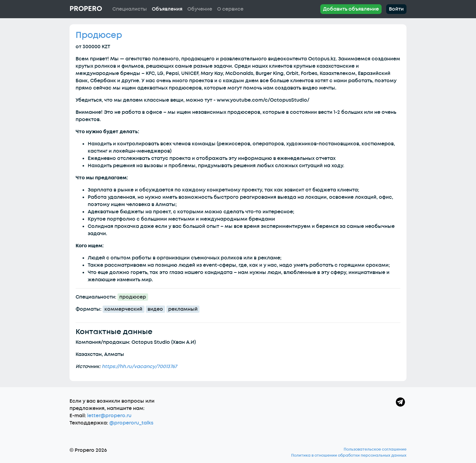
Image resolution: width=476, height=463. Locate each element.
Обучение (200, 9)
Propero (86, 9)
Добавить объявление (351, 9)
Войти (396, 9)
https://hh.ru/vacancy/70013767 (139, 367)
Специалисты (130, 9)
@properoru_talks (131, 423)
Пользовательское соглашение (375, 449)
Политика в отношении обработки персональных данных (349, 455)
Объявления (167, 9)
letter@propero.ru (109, 416)
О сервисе (230, 9)
